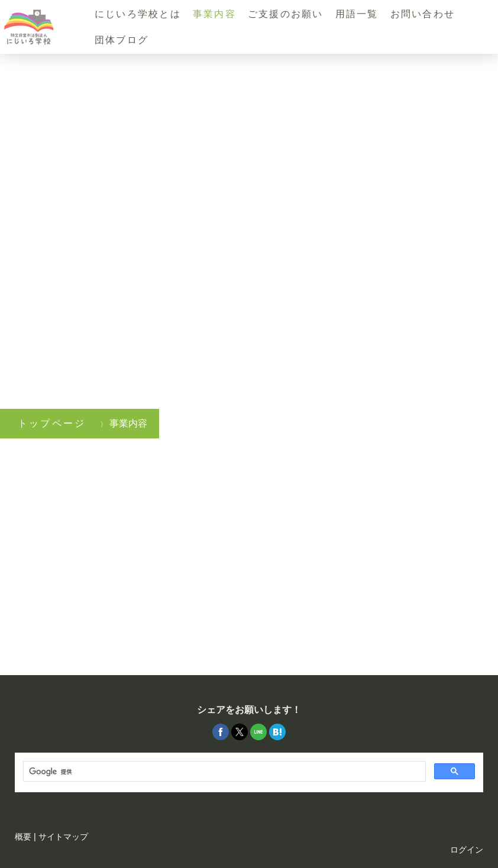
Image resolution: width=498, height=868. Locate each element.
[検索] (223, 772)
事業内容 (214, 14)
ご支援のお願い (286, 14)
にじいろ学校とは (138, 14)
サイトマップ (63, 837)
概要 (23, 837)
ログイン (467, 850)
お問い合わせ (423, 14)
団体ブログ (122, 40)
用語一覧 (357, 14)
